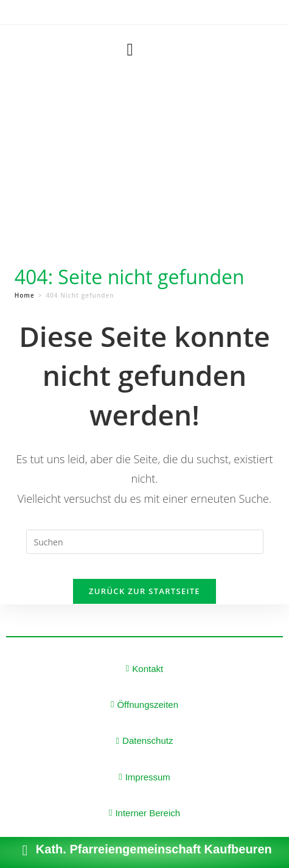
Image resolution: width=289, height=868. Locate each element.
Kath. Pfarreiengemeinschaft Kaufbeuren (154, 849)
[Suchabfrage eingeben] (145, 542)
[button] (130, 50)
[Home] (25, 295)
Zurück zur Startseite (144, 591)
